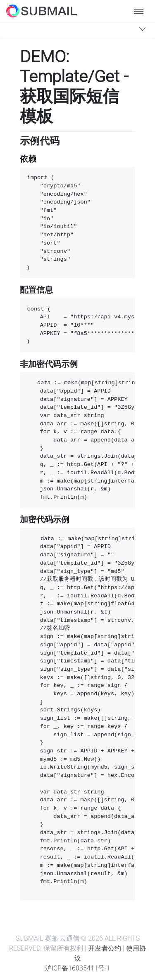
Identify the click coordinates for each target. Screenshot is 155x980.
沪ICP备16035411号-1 (78, 968)
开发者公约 (105, 948)
